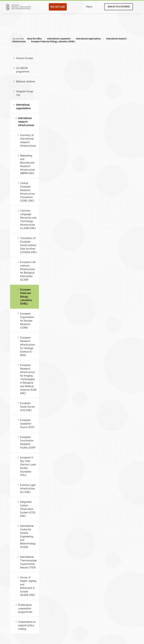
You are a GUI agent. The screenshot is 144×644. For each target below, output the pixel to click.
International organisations (88, 39)
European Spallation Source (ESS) (27, 424)
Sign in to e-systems (119, 7)
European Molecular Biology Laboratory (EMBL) (53, 42)
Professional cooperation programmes (25, 608)
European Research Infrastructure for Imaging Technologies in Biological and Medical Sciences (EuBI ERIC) (28, 379)
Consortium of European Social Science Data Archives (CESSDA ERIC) (28, 245)
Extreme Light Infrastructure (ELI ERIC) (28, 489)
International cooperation (59, 39)
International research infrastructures (26, 122)
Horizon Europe (24, 58)
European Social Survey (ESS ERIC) (28, 407)
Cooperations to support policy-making (27, 625)
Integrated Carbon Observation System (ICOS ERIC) (28, 509)
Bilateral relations (26, 82)
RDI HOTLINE (58, 7)
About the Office (34, 39)
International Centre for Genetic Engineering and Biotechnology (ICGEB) (28, 536)
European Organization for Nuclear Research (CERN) (27, 321)
